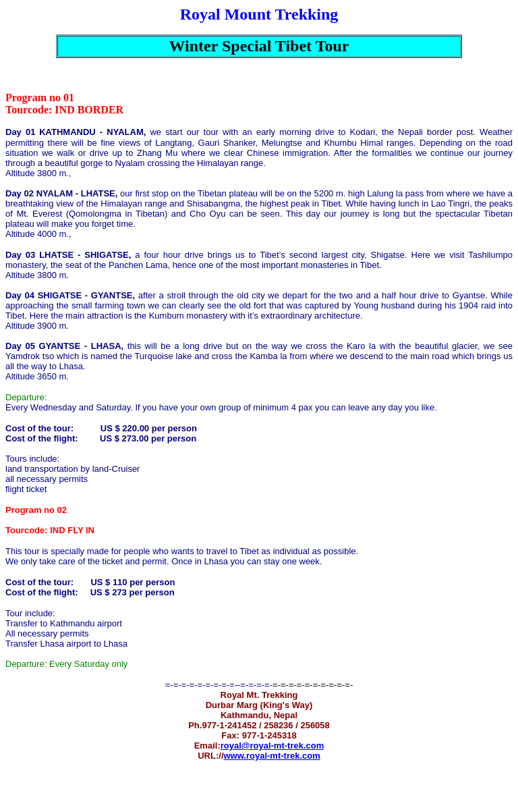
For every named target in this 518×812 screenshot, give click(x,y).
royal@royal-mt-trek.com (272, 746)
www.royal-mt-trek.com (272, 756)
